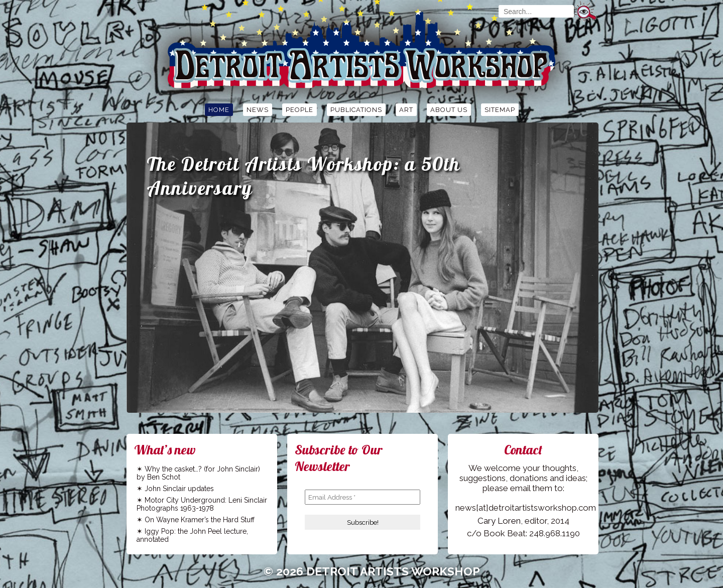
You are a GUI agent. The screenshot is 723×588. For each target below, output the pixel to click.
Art (406, 110)
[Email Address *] (363, 497)
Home (219, 110)
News (258, 110)
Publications (356, 110)
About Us (449, 110)
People (299, 110)
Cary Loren (499, 521)
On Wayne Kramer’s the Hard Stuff (200, 520)
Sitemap (500, 110)
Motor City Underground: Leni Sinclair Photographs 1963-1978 (202, 504)
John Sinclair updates (179, 489)
